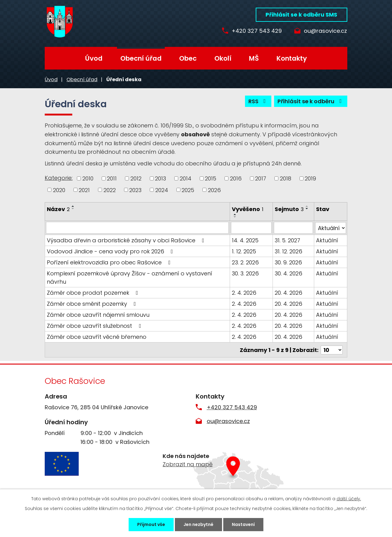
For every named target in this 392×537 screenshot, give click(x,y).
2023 (135, 190)
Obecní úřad (141, 58)
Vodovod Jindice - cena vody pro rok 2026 (111, 251)
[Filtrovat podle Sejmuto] (293, 228)
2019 (310, 178)
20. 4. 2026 (288, 292)
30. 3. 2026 (246, 273)
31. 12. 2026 (288, 251)
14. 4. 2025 (245, 240)
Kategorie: (59, 178)
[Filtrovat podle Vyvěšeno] (251, 228)
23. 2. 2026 (246, 262)
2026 (214, 190)
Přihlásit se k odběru (311, 101)
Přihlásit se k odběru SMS (301, 15)
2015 (211, 178)
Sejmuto (289, 209)
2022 (110, 190)
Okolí (223, 58)
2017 (261, 178)
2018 (286, 178)
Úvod (94, 58)
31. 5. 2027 (287, 240)
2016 (236, 178)
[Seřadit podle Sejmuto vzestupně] (307, 206)
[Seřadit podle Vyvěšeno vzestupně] (236, 214)
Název (58, 209)
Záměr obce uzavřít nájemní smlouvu (98, 314)
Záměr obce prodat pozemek (94, 292)
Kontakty (292, 58)
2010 (88, 178)
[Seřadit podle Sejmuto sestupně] (307, 209)
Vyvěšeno (248, 209)
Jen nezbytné (198, 524)
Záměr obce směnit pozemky (93, 303)
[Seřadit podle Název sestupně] (73, 209)
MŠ (254, 58)
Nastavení (243, 524)
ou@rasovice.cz (325, 31)
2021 (84, 190)
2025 (188, 190)
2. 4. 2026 (244, 292)
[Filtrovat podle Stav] (331, 228)
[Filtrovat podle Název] (138, 228)
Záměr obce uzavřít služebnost (95, 325)
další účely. (349, 499)
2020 (59, 190)
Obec (188, 58)
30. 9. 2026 (288, 262)
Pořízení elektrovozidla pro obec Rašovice (110, 262)
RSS (258, 101)
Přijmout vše (151, 524)
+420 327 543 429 (257, 31)
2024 (162, 190)
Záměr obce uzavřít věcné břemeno (97, 337)
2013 (160, 178)
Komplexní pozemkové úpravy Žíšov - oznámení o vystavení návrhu (130, 277)
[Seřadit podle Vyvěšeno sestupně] (236, 217)
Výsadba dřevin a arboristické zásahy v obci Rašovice (127, 240)
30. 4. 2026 (288, 273)
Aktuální (327, 240)
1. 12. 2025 (244, 251)
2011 (112, 178)
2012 (136, 178)
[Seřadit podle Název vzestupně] (73, 206)
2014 (186, 178)
